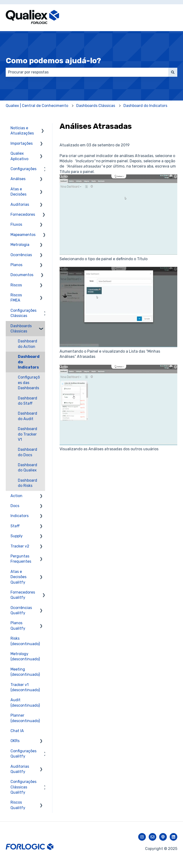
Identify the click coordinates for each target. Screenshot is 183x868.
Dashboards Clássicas (96, 106)
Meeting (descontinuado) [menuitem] (25, 672)
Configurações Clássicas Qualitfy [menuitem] (23, 787)
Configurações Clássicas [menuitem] (23, 313)
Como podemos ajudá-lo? (53, 61)
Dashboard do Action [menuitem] (28, 344)
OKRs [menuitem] (15, 741)
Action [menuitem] (16, 496)
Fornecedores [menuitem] (23, 214)
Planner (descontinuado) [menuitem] (25, 718)
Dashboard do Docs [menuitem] (28, 452)
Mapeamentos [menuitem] (23, 235)
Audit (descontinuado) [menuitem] (25, 703)
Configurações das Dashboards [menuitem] (29, 383)
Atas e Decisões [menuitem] (18, 192)
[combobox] (87, 72)
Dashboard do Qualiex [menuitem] (28, 468)
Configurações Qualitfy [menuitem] (23, 754)
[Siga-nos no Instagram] (142, 837)
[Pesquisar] (173, 72)
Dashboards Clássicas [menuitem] (21, 328)
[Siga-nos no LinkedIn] (173, 837)
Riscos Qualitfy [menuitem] (18, 805)
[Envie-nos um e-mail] (152, 837)
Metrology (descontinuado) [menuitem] (25, 656)
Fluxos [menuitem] (16, 224)
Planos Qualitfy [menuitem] (18, 626)
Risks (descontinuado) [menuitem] (25, 641)
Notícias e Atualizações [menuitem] (22, 131)
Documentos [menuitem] (22, 275)
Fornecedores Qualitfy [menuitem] (23, 595)
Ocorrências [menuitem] (21, 255)
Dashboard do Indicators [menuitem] (29, 362)
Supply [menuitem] (17, 536)
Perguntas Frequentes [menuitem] (21, 559)
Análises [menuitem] (18, 179)
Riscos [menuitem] (16, 285)
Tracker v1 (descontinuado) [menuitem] (25, 687)
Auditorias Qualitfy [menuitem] (20, 769)
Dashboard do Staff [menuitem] (28, 401)
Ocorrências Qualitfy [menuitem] (21, 610)
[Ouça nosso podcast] (163, 837)
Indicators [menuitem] (20, 516)
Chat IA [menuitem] (17, 731)
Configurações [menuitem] (23, 169)
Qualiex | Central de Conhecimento (37, 106)
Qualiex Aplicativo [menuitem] (19, 156)
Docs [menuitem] (15, 506)
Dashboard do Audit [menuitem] (28, 416)
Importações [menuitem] (22, 143)
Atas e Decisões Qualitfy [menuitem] (18, 577)
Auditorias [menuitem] (20, 204)
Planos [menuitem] (16, 265)
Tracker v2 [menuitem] (20, 546)
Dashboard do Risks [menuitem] (28, 483)
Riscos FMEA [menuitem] (16, 298)
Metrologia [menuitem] (20, 245)
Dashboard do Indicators (145, 106)
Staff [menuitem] (15, 526)
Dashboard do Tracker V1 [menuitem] (28, 434)
